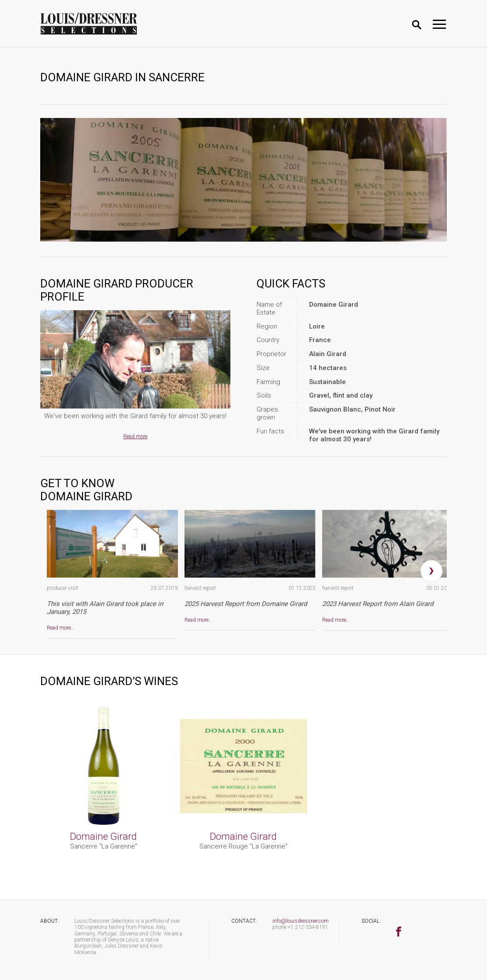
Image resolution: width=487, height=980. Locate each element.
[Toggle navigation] (439, 24)
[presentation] (431, 571)
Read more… (61, 628)
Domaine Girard (103, 836)
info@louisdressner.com (301, 921)
